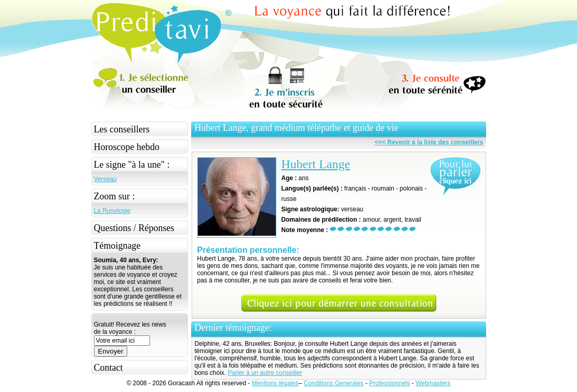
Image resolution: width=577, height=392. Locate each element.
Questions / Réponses (134, 228)
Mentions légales (275, 383)
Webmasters (433, 383)
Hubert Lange (316, 164)
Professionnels (390, 383)
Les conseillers (122, 129)
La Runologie (112, 211)
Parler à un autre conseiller (265, 373)
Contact (109, 368)
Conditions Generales (334, 383)
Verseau (105, 179)
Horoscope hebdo (127, 147)
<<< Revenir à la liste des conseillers (429, 142)
